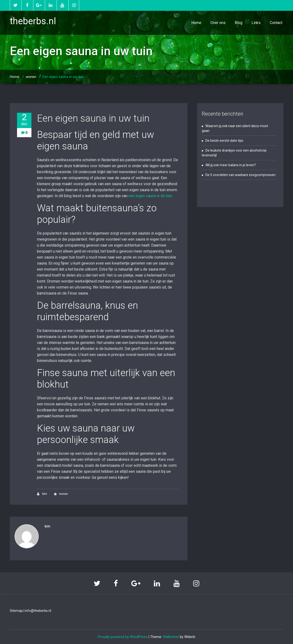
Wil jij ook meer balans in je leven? (231, 165)
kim (42, 494)
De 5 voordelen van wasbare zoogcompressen (240, 175)
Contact (276, 23)
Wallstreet (171, 637)
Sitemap (16, 611)
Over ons (218, 23)
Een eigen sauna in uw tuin (63, 77)
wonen (31, 77)
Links (256, 23)
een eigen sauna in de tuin (150, 196)
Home (196, 23)
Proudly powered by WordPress (123, 637)
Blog (239, 23)
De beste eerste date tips (224, 141)
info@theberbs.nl (38, 611)
